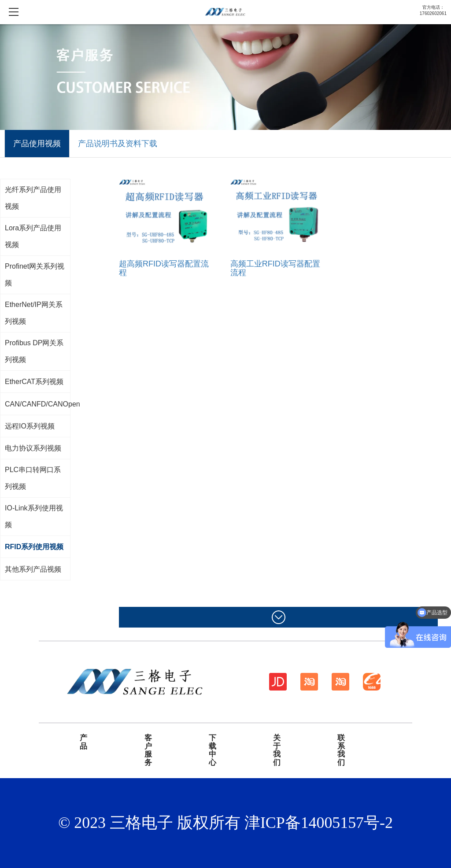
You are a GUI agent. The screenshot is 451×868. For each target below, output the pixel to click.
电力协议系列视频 (33, 448)
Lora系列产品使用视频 (33, 236)
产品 (83, 742)
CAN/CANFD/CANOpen (43, 404)
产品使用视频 (37, 144)
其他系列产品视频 (33, 569)
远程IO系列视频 (30, 426)
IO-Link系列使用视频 (34, 516)
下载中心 (213, 750)
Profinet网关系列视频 (35, 275)
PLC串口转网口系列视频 (33, 478)
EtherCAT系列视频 (34, 382)
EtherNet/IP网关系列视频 (34, 313)
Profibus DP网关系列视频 (34, 351)
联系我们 (341, 750)
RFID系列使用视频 (34, 547)
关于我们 (277, 750)
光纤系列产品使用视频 (33, 198)
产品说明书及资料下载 (118, 144)
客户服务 (148, 750)
